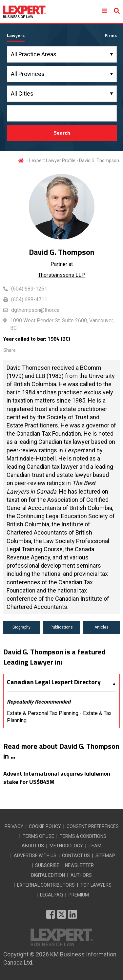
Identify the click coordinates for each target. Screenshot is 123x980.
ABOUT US (33, 846)
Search (62, 133)
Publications (62, 627)
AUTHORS (81, 875)
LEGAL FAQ (51, 895)
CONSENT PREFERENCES (93, 826)
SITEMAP (105, 856)
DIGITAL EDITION (48, 875)
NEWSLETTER (79, 865)
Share (10, 350)
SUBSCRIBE (47, 865)
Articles (102, 627)
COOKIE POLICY (45, 826)
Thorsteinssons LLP (61, 275)
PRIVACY (14, 826)
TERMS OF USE (38, 836)
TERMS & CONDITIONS (83, 836)
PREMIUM (79, 895)
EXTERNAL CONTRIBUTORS (46, 885)
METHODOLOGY (66, 846)
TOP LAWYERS (96, 885)
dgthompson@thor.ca (35, 310)
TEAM (95, 846)
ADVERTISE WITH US (35, 856)
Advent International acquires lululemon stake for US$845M (57, 778)
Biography (21, 627)
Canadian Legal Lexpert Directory (54, 682)
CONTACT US (76, 856)
